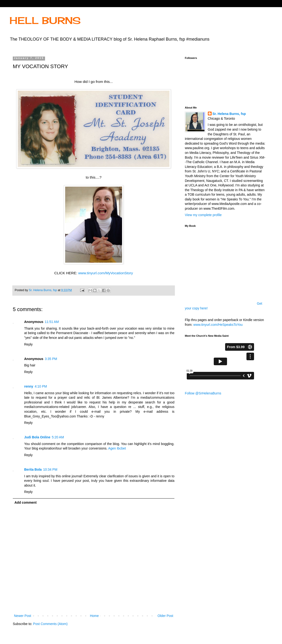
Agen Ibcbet (117, 448)
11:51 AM (52, 322)
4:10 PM (41, 386)
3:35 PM (51, 359)
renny (29, 386)
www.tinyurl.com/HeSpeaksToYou (218, 325)
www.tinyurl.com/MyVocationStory (106, 273)
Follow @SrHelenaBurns (203, 393)
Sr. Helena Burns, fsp (229, 114)
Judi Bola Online (37, 437)
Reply (28, 344)
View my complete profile (203, 215)
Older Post (165, 616)
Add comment (25, 502)
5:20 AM (58, 437)
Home (94, 616)
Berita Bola (33, 469)
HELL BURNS (45, 21)
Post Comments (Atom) (50, 624)
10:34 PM (50, 469)
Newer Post (23, 616)
